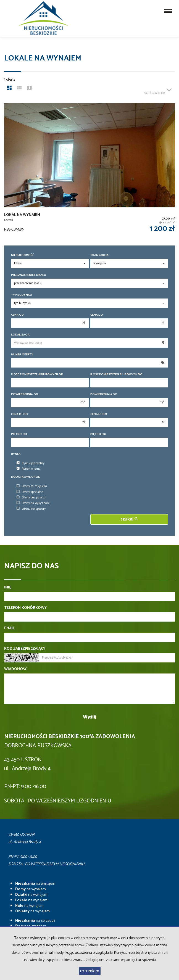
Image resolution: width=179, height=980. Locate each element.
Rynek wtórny (28, 469)
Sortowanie (158, 90)
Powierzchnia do (104, 394)
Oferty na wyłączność (33, 503)
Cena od (17, 315)
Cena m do (99, 414)
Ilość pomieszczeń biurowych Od (37, 375)
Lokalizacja (20, 335)
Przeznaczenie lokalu (29, 275)
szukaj (129, 519)
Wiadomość (16, 669)
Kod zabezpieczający (25, 649)
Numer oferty (22, 355)
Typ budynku (22, 295)
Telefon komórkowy (25, 608)
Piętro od (19, 434)
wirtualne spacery (31, 509)
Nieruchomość (23, 255)
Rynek (16, 454)
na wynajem (35, 884)
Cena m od (19, 414)
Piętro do (98, 434)
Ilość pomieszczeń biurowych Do (116, 375)
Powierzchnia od (25, 394)
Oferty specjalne (30, 492)
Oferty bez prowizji (31, 498)
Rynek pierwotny (31, 463)
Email (9, 628)
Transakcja (99, 255)
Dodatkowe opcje (25, 477)
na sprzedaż (35, 921)
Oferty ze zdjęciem (32, 486)
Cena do (97, 315)
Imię (8, 588)
